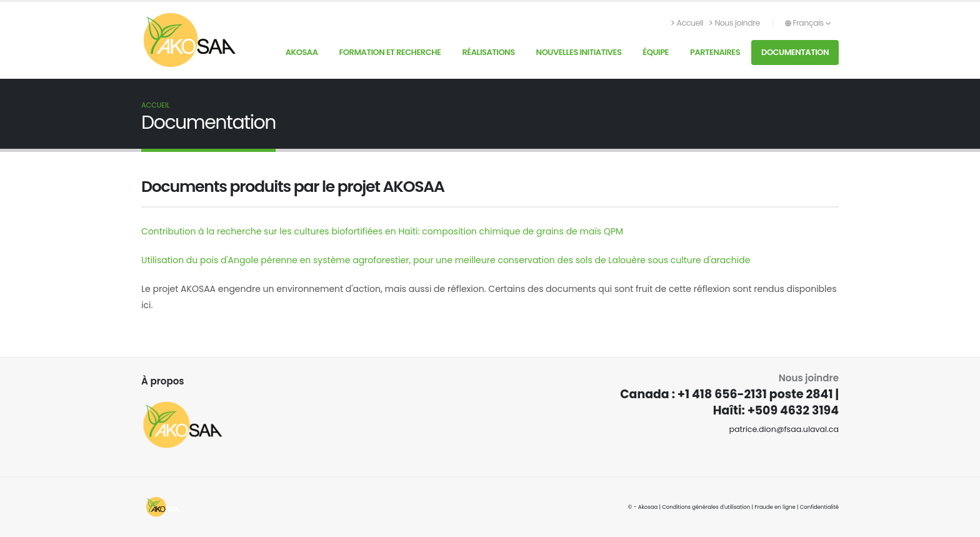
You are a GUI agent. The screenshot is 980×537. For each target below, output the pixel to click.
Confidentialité (819, 507)
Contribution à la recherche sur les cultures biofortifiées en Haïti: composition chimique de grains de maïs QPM (382, 231)
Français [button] (808, 23)
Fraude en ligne (775, 507)
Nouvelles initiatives (579, 52)
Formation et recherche (390, 52)
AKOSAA (302, 52)
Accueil (687, 23)
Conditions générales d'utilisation (706, 507)
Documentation (795, 52)
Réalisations (488, 52)
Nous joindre (735, 23)
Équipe (656, 52)
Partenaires (715, 52)
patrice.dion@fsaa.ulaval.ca (784, 429)
